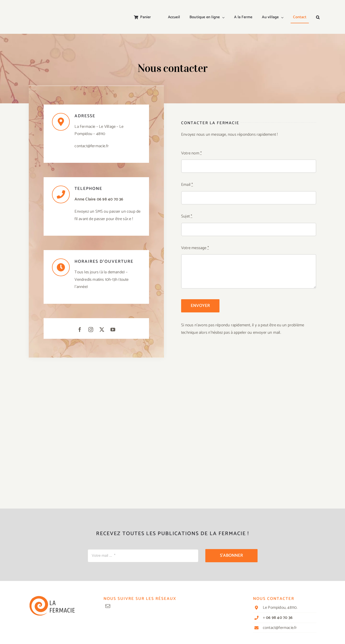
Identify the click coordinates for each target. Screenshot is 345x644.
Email (187, 185)
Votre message (195, 248)
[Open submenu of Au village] (283, 18)
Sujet (187, 216)
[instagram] (91, 330)
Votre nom (191, 153)
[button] (318, 18)
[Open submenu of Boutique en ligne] (224, 18)
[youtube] (113, 330)
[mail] (108, 606)
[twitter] (102, 330)
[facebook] (80, 330)
